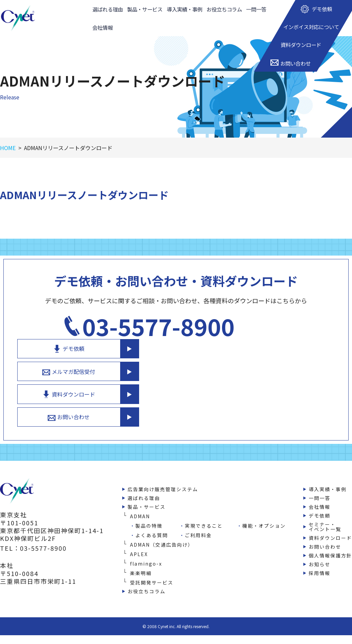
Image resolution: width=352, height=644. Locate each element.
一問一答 (257, 10)
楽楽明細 (141, 556)
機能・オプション (264, 509)
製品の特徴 (149, 509)
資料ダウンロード (264, 376)
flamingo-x (146, 547)
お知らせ (320, 547)
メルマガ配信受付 (264, 352)
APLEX (139, 537)
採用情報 (320, 556)
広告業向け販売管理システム (163, 472)
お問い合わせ (264, 400)
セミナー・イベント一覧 (325, 510)
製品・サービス (145, 10)
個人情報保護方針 (330, 539)
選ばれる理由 (108, 10)
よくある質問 (152, 518)
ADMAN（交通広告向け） (162, 528)
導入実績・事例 (185, 10)
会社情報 (102, 30)
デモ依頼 (264, 329)
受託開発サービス (152, 566)
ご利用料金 (198, 518)
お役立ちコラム (225, 10)
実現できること (204, 509)
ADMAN (140, 499)
